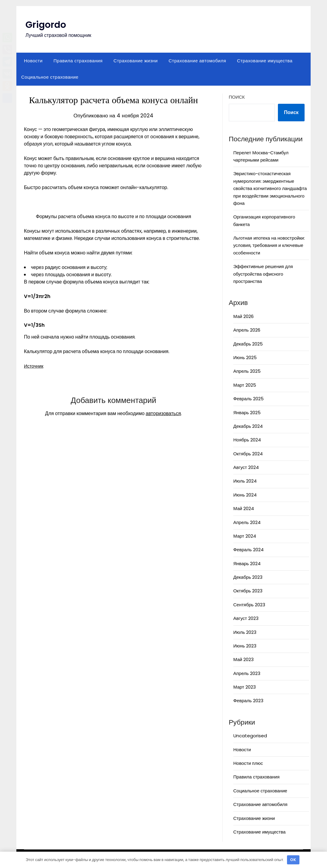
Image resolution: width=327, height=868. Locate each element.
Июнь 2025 (245, 357)
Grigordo (46, 25)
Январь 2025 (247, 413)
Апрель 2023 (247, 673)
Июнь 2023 (245, 646)
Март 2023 (245, 687)
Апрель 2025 (247, 371)
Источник (34, 366)
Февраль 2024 (249, 550)
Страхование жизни (136, 61)
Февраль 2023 (248, 701)
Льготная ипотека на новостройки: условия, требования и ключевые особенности (269, 245)
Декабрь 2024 (248, 426)
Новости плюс (248, 763)
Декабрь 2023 (248, 577)
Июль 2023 (245, 632)
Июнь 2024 (245, 495)
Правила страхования (78, 61)
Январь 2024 (247, 563)
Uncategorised (250, 736)
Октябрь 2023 (248, 591)
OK (293, 860)
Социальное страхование (50, 77)
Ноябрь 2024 (247, 440)
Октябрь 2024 (248, 454)
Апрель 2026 (247, 330)
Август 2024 (246, 467)
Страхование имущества (265, 61)
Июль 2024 (245, 481)
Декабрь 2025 (248, 344)
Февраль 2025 (249, 399)
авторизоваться (163, 413)
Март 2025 (245, 385)
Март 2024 (245, 536)
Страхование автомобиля (197, 61)
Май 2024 (244, 508)
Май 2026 (244, 316)
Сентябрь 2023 (249, 605)
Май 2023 (244, 659)
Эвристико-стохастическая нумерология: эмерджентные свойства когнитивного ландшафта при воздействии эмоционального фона (270, 188)
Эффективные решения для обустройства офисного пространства (263, 274)
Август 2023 (246, 618)
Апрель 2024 (247, 522)
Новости (33, 61)
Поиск (237, 97)
